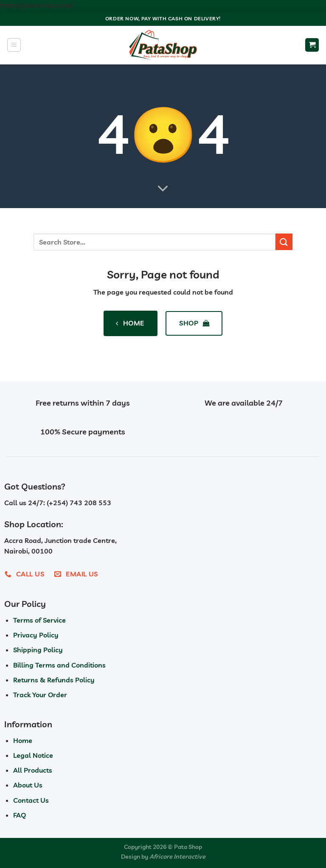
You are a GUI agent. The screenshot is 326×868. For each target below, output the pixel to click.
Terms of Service (39, 620)
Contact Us (31, 800)
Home (23, 740)
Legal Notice (33, 755)
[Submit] (284, 242)
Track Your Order (40, 695)
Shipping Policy (38, 650)
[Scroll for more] (163, 189)
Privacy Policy (36, 635)
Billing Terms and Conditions (59, 665)
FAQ (20, 815)
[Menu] (14, 45)
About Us (28, 785)
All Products (33, 770)
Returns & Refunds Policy (54, 680)
